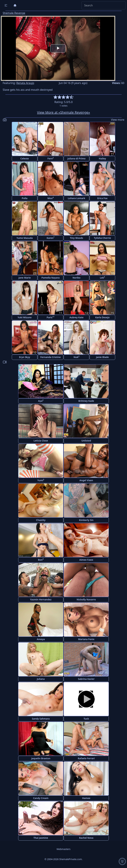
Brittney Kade (86, 401)
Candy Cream (41, 798)
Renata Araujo (25, 83)
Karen (51, 238)
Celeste (25, 158)
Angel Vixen (86, 480)
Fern (51, 158)
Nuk (76, 357)
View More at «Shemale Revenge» (63, 112)
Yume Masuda (25, 238)
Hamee (86, 798)
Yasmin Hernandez (41, 599)
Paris (51, 317)
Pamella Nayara (50, 278)
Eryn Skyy (25, 357)
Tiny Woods (76, 238)
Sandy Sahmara (41, 719)
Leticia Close (41, 441)
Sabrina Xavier (86, 679)
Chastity (41, 520)
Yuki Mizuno (25, 317)
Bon (41, 560)
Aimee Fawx (86, 560)
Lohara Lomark (76, 198)
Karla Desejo (102, 317)
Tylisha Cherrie (102, 238)
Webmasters (63, 849)
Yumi (41, 480)
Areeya (41, 639)
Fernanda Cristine (50, 357)
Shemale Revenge (14, 13)
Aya (41, 401)
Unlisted (86, 441)
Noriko (77, 278)
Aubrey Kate (76, 317)
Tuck (86, 719)
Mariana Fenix (86, 639)
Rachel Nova (86, 838)
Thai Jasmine (41, 838)
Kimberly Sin (86, 520)
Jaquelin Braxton (41, 758)
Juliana (41, 679)
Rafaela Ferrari (86, 758)
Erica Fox (102, 198)
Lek (102, 277)
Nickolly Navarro (86, 599)
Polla (25, 198)
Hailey (102, 158)
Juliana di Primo (76, 158)
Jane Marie (25, 278)
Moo (51, 198)
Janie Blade (102, 357)
